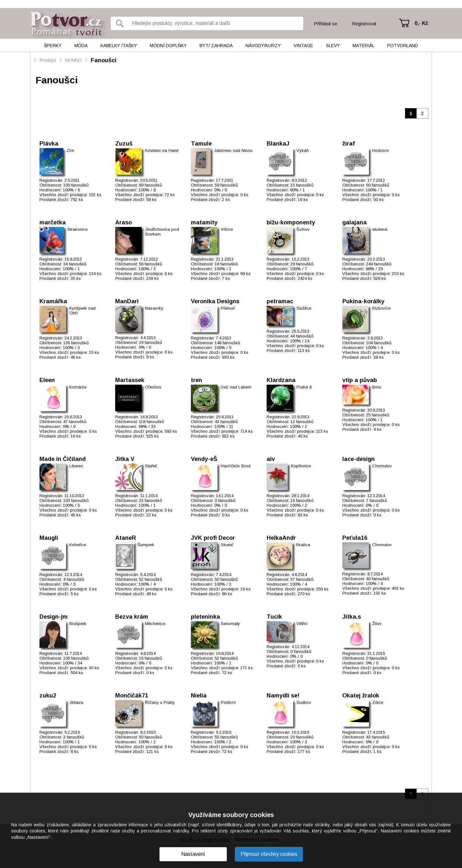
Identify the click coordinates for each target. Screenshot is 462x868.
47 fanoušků (75, 422)
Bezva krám (132, 617)
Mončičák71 (132, 696)
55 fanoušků (226, 737)
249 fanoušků (379, 264)
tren (197, 380)
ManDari (127, 301)
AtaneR (126, 538)
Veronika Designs (215, 301)
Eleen (47, 380)
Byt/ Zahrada (216, 46)
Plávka (49, 144)
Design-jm (54, 617)
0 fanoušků (225, 501)
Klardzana (281, 380)
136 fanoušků (76, 343)
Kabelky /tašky (119, 46)
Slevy (333, 46)
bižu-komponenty (291, 222)
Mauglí (49, 538)
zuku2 (48, 696)
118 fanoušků (151, 422)
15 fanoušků (302, 185)
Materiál (364, 46)
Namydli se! (283, 696)
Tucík (274, 617)
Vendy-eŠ (204, 459)
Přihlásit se (325, 24)
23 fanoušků (150, 501)
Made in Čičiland (63, 459)
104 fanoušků (379, 343)
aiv (271, 459)
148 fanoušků (227, 343)
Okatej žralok (361, 696)
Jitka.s (352, 617)
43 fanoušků (226, 422)
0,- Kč (421, 23)
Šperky (53, 46)
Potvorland (403, 46)
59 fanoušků (226, 185)
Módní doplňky (168, 46)
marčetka (53, 222)
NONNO (73, 60)
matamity (204, 222)
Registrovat (364, 24)
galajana (355, 222)
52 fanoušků (150, 579)
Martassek (130, 380)
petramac (280, 301)
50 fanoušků (226, 579)
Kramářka (53, 301)
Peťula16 (355, 538)
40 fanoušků (378, 579)
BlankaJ (278, 144)
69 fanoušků (150, 185)
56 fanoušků (150, 264)
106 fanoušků (76, 658)
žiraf (349, 144)
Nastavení (193, 854)
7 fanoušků (376, 501)
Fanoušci (104, 60)
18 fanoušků (226, 264)
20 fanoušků (302, 737)
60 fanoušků (378, 185)
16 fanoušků (302, 501)
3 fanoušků (74, 737)
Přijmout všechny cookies (269, 854)
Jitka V (125, 459)
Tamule (201, 144)
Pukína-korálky (363, 301)
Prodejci (48, 60)
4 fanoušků (74, 579)
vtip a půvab (360, 380)
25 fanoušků (378, 415)
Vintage (303, 46)
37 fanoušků (302, 579)
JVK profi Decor (213, 538)
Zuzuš (124, 144)
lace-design (359, 459)
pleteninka (205, 617)
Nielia (199, 696)
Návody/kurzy (263, 46)
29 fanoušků (302, 264)
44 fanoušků (302, 336)
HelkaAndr (281, 538)
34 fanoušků (75, 264)
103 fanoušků (76, 501)
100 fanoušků (76, 185)
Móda (81, 46)
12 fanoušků (302, 422)
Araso (124, 222)
